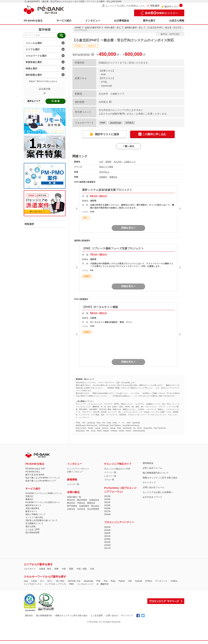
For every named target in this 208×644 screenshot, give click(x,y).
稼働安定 (113, 177)
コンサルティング (85, 584)
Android (139, 581)
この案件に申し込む (152, 134)
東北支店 (71, 503)
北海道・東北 (45, 569)
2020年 (107, 539)
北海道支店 (94, 500)
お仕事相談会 (122, 21)
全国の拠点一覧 (74, 497)
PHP (103, 123)
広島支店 (71, 509)
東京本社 (71, 500)
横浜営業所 (82, 500)
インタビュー (93, 21)
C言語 (34, 581)
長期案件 (103, 177)
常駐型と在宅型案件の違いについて (41, 520)
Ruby (113, 581)
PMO (71, 584)
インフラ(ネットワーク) (55, 584)
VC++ (50, 581)
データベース (161, 581)
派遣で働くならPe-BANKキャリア (41, 481)
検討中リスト (172, 6)
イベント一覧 (110, 472)
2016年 (107, 514)
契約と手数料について (35, 514)
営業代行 (29, 496)
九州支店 (81, 509)
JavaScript (115, 123)
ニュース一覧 (73, 484)
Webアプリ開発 (106, 167)
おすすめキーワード (152, 497)
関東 (57, 569)
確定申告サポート (33, 505)
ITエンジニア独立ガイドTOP (117, 469)
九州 (101, 162)
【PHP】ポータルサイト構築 (100, 307)
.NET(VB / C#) (74, 581)
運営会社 (29, 616)
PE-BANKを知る (33, 21)
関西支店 (91, 503)
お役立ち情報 (177, 21)
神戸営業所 (72, 506)
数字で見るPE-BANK (35, 475)
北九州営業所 (93, 509)
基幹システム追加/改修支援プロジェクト (107, 190)
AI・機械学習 (102, 584)
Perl (106, 581)
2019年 (107, 505)
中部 (64, 569)
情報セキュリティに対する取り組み (160, 478)
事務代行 (29, 499)
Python (122, 581)
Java (26, 581)
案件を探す (149, 21)
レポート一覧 (110, 476)
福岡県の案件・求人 (134, 28)
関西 (71, 569)
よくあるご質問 (32, 529)
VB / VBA (60, 581)
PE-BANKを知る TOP (35, 469)
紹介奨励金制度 (32, 532)
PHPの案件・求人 (113, 28)
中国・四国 (82, 569)
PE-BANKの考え (33, 472)
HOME (78, 28)
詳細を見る (128, 228)
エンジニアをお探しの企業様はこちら (124, 6)
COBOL (174, 581)
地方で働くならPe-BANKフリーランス (43, 478)
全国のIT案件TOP (93, 28)
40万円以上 (104, 172)
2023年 (107, 496)
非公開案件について (34, 523)
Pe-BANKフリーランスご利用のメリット (44, 493)
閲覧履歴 (153, 6)
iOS (130, 581)
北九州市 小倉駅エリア (125, 162)
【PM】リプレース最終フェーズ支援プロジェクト (113, 248)
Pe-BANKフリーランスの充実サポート (43, 502)
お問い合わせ (112, 616)
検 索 (56, 101)
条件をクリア (34, 101)
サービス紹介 (64, 21)
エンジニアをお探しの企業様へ (158, 492)
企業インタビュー (75, 472)
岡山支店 (95, 506)
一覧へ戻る (128, 146)
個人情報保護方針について (156, 473)
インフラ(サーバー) (32, 584)
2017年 (107, 511)
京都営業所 (84, 506)
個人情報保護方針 (44, 616)
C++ (42, 581)
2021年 (107, 502)
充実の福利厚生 (32, 508)
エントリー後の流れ (34, 517)
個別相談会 (148, 463)
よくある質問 (97, 616)
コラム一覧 (109, 480)
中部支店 (81, 503)
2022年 (107, 499)
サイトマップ (149, 482)
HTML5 (130, 123)
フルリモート (30, 569)
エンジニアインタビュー (78, 469)
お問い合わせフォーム (153, 487)
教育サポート (31, 511)
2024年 (107, 527)
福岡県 (108, 162)
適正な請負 (30, 526)
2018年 (107, 508)
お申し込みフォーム (152, 468)
